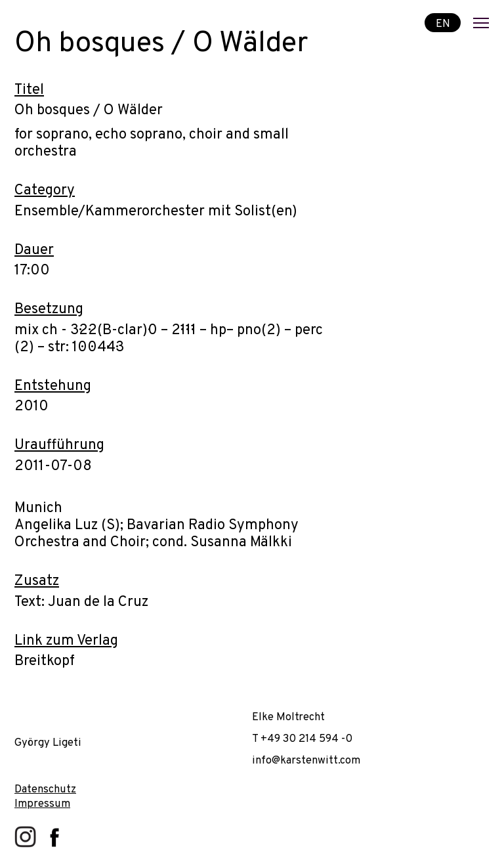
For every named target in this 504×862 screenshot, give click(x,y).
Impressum (42, 804)
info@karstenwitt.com (306, 761)
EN (443, 23)
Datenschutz (45, 789)
